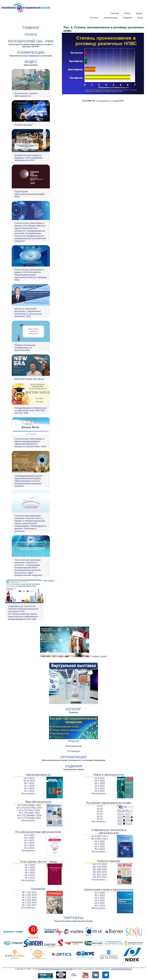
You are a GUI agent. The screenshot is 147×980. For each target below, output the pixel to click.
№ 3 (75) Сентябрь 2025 (29, 808)
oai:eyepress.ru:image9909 (110, 101)
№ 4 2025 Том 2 (100, 836)
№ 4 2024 (29, 788)
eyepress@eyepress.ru (122, 969)
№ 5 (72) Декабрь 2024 (29, 815)
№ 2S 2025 (29, 781)
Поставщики (73, 751)
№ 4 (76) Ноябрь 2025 (29, 805)
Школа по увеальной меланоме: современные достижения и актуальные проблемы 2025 (28, 313)
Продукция (74, 741)
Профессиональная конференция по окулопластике (25, 348)
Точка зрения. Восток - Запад (38, 862)
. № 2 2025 (29, 867)
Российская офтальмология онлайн (109, 803)
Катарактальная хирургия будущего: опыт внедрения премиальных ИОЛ (29, 158)
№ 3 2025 (29, 778)
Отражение (38, 889)
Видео (139, 13)
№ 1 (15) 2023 (29, 902)
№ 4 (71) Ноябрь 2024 (29, 818)
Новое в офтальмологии (109, 775)
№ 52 (100, 819)
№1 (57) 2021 (100, 877)
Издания (128, 18)
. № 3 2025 (29, 865)
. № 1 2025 (29, 870)
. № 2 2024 (29, 878)
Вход (140, 18)
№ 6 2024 (100, 849)
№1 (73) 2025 (100, 867)
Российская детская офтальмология (38, 832)
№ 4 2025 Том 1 (100, 839)
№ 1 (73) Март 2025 (29, 813)
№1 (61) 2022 (100, 874)
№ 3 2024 (29, 791)
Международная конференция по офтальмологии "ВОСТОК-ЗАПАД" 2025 (30, 410)
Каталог (94, 18)
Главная (114, 13)
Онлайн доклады (23, 125)
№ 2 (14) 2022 (29, 905)
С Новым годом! (73, 656)
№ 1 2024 (100, 906)
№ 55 (100, 811)
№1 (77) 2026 (100, 864)
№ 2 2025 (29, 783)
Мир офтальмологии (38, 802)
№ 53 (100, 816)
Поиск (127, 13)
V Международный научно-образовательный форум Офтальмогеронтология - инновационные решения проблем (29, 481)
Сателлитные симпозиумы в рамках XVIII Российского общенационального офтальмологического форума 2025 (31, 275)
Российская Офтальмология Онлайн (55, 969)
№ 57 (100, 806)
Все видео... (50, 581)
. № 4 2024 (29, 873)
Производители (73, 746)
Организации (111, 18)
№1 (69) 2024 (100, 869)
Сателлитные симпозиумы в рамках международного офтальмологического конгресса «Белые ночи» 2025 (30, 443)
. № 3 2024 (29, 875)
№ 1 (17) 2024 (29, 897)
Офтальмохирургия (38, 775)
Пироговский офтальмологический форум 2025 (30, 194)
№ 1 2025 (29, 786)
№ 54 (100, 814)
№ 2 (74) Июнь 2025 (29, 810)
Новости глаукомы (109, 861)
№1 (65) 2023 (100, 872)
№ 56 (100, 809)
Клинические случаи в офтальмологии (26, 95)
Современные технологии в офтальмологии (109, 831)
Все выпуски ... (29, 793)
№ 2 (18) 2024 (29, 895)
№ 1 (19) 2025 (29, 892)
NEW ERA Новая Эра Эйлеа (29, 379)
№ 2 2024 (100, 791)
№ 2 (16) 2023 (29, 900)
